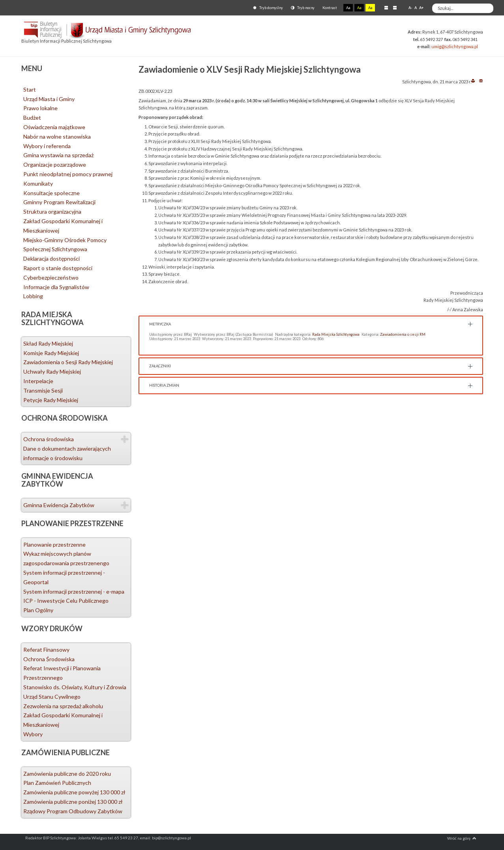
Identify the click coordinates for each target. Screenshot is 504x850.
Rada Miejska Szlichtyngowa (336, 334)
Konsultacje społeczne (52, 193)
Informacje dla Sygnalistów (56, 287)
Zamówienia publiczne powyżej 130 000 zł (74, 792)
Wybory (33, 734)
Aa (348, 8)
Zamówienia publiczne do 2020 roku (67, 774)
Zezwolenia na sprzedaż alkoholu (63, 706)
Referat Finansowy (46, 650)
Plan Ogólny (38, 610)
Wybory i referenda (47, 146)
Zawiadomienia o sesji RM (403, 334)
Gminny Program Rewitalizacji (59, 202)
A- (410, 8)
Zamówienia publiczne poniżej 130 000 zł (73, 802)
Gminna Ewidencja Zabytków (59, 505)
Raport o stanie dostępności (58, 268)
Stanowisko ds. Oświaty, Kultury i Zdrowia (75, 687)
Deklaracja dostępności (52, 259)
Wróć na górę (462, 838)
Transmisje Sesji (43, 390)
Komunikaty (38, 183)
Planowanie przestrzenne (54, 544)
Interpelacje (38, 381)
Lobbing (33, 296)
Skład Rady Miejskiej (48, 343)
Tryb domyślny (268, 8)
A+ (421, 8)
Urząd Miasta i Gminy (49, 99)
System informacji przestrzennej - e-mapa (74, 591)
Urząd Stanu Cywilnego (52, 697)
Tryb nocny (303, 8)
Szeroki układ (395, 8)
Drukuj (473, 80)
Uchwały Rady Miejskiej (52, 371)
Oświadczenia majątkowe (54, 127)
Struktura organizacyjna (52, 212)
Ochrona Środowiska (49, 659)
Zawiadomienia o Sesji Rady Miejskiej (68, 362)
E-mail (481, 80)
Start (30, 89)
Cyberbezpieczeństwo (51, 277)
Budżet (32, 118)
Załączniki (160, 366)
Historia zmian (164, 385)
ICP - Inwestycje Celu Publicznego (66, 601)
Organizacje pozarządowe (55, 165)
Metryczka (160, 324)
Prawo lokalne (40, 108)
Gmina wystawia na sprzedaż (58, 155)
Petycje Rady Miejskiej (51, 400)
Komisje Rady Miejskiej (51, 353)
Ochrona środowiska (49, 439)
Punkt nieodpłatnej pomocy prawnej (68, 174)
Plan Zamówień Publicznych (57, 783)
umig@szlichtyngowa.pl (455, 46)
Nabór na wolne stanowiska (57, 136)
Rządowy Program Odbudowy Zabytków (73, 811)
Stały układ (386, 8)
